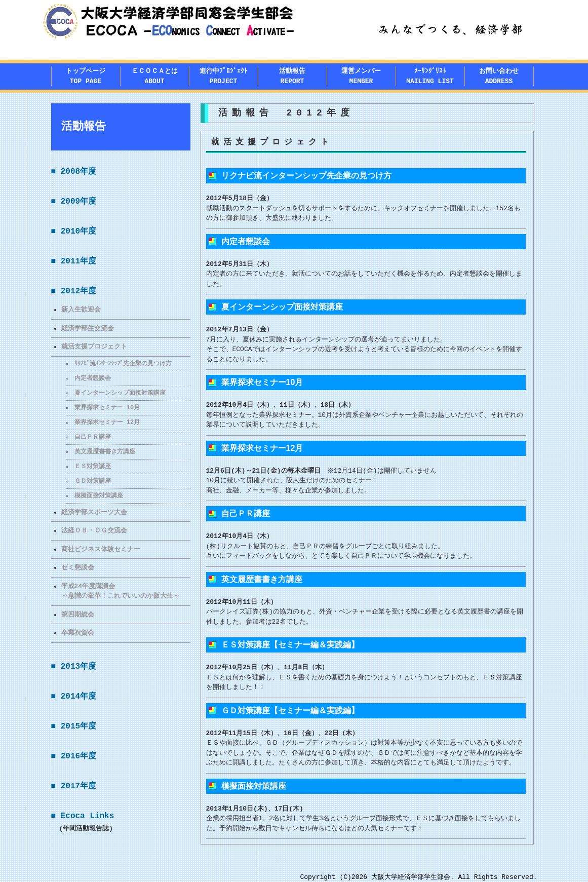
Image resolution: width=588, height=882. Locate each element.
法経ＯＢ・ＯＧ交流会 (94, 530)
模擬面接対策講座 (99, 496)
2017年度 (79, 786)
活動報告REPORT (292, 76)
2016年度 (79, 756)
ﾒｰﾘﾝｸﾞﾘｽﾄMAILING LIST (430, 76)
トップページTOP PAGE (86, 76)
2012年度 (79, 291)
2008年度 (79, 172)
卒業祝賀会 (78, 633)
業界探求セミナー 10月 (108, 408)
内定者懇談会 (93, 378)
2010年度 (79, 232)
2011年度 (79, 261)
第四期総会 (78, 615)
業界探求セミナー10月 (262, 382)
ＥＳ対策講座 (93, 466)
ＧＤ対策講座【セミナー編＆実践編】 (290, 711)
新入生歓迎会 (81, 310)
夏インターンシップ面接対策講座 (121, 393)
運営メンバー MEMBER (361, 76)
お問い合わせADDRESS (499, 76)
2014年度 (79, 697)
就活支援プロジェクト (94, 347)
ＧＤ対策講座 (93, 481)
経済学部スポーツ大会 (94, 512)
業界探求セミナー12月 (262, 448)
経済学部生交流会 (88, 328)
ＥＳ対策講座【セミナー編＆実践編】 (290, 645)
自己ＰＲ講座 (93, 437)
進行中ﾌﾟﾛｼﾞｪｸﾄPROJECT (224, 76)
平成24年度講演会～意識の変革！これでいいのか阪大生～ (121, 591)
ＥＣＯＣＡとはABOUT (155, 76)
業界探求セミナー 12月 (108, 422)
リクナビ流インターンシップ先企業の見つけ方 (306, 176)
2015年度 (79, 726)
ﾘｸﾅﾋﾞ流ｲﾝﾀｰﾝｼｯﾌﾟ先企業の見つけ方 (124, 363)
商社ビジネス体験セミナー (101, 549)
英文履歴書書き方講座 (105, 452)
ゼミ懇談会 (78, 567)
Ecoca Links (88, 816)
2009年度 (79, 202)
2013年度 (79, 667)
